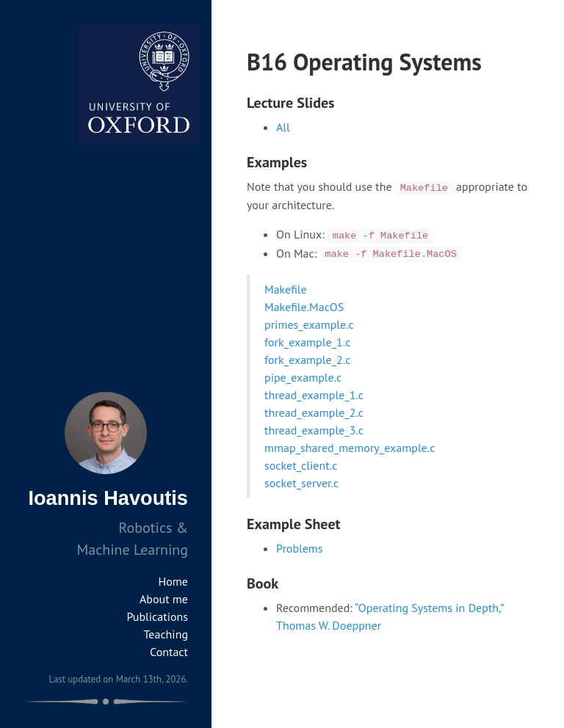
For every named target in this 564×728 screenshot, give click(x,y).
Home (173, 581)
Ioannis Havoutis (108, 498)
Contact (169, 652)
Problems (300, 548)
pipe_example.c (303, 377)
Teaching (166, 634)
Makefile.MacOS (304, 307)
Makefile (286, 289)
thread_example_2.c (314, 412)
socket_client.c (301, 465)
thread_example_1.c (314, 395)
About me (164, 599)
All (283, 127)
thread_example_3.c (314, 430)
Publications (157, 616)
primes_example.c (309, 324)
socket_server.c (301, 483)
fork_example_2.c (307, 360)
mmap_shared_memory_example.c (350, 448)
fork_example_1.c (307, 342)
